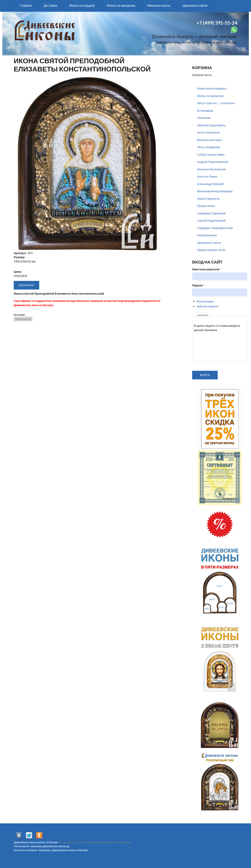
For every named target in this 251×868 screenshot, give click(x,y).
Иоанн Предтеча (208, 199)
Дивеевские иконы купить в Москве (36, 842)
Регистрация (205, 301)
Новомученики (207, 235)
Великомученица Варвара (215, 191)
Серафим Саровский (211, 213)
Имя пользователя (207, 269)
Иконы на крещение (121, 5)
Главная (26, 5)
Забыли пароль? (208, 306)
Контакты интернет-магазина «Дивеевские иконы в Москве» (51, 850)
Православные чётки (211, 250)
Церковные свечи (195, 5)
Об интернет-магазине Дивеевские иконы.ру (42, 846)
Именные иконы (159, 5)
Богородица (205, 110)
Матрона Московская (211, 169)
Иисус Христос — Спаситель (216, 103)
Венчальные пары (209, 140)
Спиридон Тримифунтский (215, 228)
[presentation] (210, 346)
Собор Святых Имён (211, 154)
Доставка (50, 5)
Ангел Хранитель (209, 132)
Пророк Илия (206, 206)
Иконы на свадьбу (82, 5)
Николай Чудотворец (211, 125)
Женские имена (23, 319)
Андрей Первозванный (212, 162)
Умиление (204, 118)
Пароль (199, 285)
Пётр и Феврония (209, 147)
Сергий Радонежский (211, 220)
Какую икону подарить (212, 88)
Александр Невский (210, 184)
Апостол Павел (207, 176)
